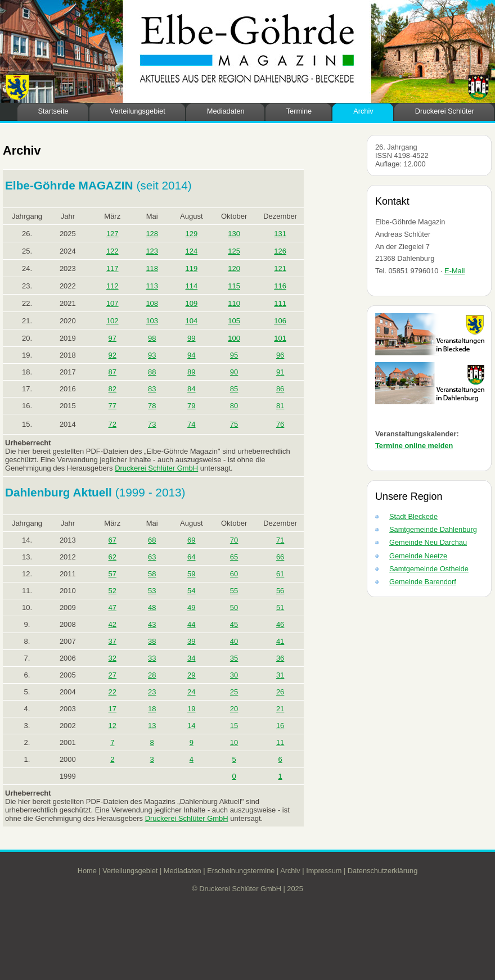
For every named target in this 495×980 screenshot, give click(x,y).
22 (112, 692)
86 (280, 389)
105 (234, 321)
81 (280, 406)
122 (112, 251)
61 (280, 574)
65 (234, 557)
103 (152, 321)
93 (152, 355)
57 (112, 574)
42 (112, 624)
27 (112, 675)
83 (152, 389)
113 (152, 286)
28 (152, 675)
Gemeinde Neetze (418, 556)
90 (234, 372)
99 (191, 338)
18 (152, 709)
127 (112, 234)
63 (152, 557)
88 (152, 372)
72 (112, 424)
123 (152, 251)
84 (191, 389)
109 (191, 303)
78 (152, 406)
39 (191, 641)
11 (280, 742)
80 (234, 406)
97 (112, 338)
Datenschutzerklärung (382, 871)
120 (234, 268)
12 (112, 726)
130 (234, 234)
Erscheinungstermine (241, 871)
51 (280, 608)
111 (280, 303)
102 (112, 321)
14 (191, 726)
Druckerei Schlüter (445, 111)
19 (191, 709)
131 (280, 234)
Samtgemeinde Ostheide (429, 569)
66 (280, 557)
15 (234, 726)
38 (152, 641)
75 (234, 424)
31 (280, 675)
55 (234, 591)
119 (191, 268)
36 (280, 658)
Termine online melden (414, 446)
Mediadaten (226, 111)
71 (280, 540)
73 (152, 424)
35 (234, 658)
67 (112, 540)
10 (234, 742)
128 (152, 234)
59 (191, 574)
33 (152, 658)
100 (234, 338)
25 (234, 692)
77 (112, 406)
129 (191, 234)
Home (87, 871)
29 (191, 675)
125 (234, 251)
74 (191, 424)
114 (191, 286)
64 (191, 557)
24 (191, 692)
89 (191, 372)
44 (191, 624)
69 (191, 540)
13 (152, 726)
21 (280, 709)
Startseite (53, 111)
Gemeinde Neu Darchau (428, 542)
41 (280, 641)
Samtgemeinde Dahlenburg (433, 529)
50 (234, 608)
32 (112, 658)
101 (280, 338)
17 (112, 709)
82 (112, 389)
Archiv (363, 111)
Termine (299, 111)
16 (280, 726)
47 (112, 608)
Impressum (324, 871)
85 (234, 389)
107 (112, 303)
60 (234, 574)
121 (280, 268)
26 (280, 692)
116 (280, 286)
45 (234, 624)
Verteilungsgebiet (138, 111)
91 (280, 372)
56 (280, 591)
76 (280, 424)
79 (191, 406)
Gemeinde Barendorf (423, 582)
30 (234, 675)
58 (152, 574)
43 (152, 624)
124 (191, 251)
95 (234, 355)
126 (280, 251)
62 (112, 557)
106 (280, 321)
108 (152, 303)
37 (112, 641)
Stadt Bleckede (413, 516)
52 (112, 591)
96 (280, 355)
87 (112, 372)
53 (152, 591)
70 (234, 540)
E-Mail (454, 271)
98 (152, 338)
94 (191, 355)
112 (112, 286)
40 (234, 641)
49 (191, 608)
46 (280, 624)
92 (112, 355)
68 (152, 540)
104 (191, 321)
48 (152, 608)
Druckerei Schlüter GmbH (156, 468)
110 (234, 303)
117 (112, 268)
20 (234, 709)
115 (234, 286)
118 (152, 268)
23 (152, 692)
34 (191, 658)
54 (191, 591)
